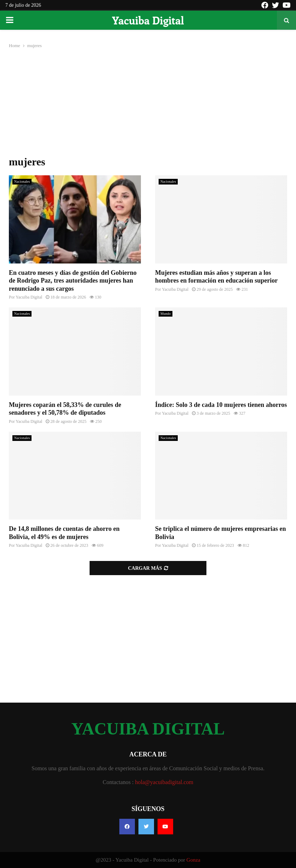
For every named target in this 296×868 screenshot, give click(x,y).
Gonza (193, 860)
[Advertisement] (148, 102)
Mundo (166, 314)
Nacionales (22, 181)
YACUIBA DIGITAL (148, 729)
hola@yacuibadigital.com (164, 782)
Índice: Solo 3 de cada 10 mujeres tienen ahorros (221, 405)
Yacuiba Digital (148, 20)
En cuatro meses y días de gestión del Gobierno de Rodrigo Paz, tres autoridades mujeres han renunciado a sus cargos (73, 281)
